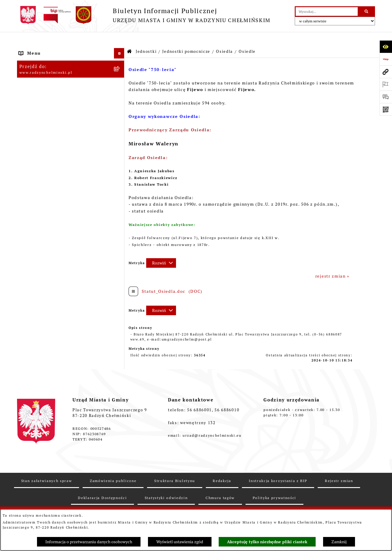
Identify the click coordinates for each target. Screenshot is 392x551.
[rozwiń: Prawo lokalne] (120, 306)
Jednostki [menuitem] (30, 185)
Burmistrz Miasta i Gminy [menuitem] (48, 91)
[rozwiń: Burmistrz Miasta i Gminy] (120, 91)
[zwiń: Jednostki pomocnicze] (120, 200)
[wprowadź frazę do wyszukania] (327, 11)
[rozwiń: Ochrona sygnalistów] (120, 133)
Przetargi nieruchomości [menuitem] (47, 154)
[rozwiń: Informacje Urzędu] (120, 112)
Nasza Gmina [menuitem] (34, 50)
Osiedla (224, 37)
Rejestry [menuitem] (28, 379)
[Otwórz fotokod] (386, 109)
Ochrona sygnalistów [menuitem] (43, 133)
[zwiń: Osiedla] (120, 228)
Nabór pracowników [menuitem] (42, 164)
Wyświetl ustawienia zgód (180, 542)
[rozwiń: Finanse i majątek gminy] (120, 175)
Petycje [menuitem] (28, 123)
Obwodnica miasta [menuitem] (40, 337)
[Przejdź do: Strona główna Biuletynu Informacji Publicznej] (130, 38)
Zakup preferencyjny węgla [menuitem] (50, 348)
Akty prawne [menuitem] (33, 316)
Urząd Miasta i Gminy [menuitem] (44, 102)
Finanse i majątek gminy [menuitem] (47, 175)
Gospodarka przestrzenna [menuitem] (48, 358)
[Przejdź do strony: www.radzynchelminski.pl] (386, 72)
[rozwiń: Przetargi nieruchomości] (120, 154)
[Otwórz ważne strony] (386, 84)
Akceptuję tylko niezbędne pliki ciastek (267, 542)
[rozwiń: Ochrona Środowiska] (120, 369)
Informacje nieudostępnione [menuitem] (52, 431)
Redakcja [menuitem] (29, 410)
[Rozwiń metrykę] (161, 249)
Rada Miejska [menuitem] (34, 81)
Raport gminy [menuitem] (34, 60)
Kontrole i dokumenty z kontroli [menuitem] (56, 390)
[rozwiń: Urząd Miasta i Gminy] (120, 102)
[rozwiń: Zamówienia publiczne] (120, 144)
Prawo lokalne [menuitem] (35, 306)
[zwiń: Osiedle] (120, 257)
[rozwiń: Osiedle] (120, 243)
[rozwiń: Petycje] (120, 123)
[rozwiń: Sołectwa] (120, 214)
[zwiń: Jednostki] (120, 186)
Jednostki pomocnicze (186, 37)
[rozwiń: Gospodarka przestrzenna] (120, 358)
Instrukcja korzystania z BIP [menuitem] (52, 421)
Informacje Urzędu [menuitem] (41, 112)
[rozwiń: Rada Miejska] (120, 81)
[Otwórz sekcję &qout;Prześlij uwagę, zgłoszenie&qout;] (386, 97)
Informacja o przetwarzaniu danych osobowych (89, 542)
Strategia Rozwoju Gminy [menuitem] (48, 327)
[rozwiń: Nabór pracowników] (120, 165)
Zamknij (339, 542)
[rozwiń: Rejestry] (120, 379)
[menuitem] (71, 71)
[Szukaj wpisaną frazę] (367, 11)
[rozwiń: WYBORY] (120, 71)
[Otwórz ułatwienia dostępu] (386, 47)
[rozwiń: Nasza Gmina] (120, 50)
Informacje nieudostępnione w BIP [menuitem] (59, 400)
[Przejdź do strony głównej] (144, 15)
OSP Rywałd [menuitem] (33, 442)
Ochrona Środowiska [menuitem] (43, 369)
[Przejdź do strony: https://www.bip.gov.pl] (386, 59)
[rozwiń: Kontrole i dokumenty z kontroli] (120, 390)
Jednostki (146, 37)
